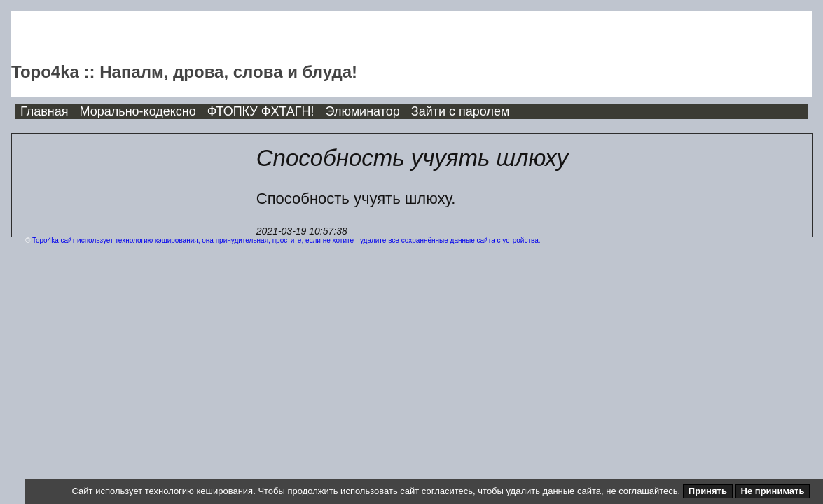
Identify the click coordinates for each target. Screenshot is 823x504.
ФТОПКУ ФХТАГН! (261, 111)
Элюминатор (363, 111)
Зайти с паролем (461, 111)
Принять (708, 491)
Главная (44, 111)
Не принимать (773, 491)
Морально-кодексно (138, 111)
